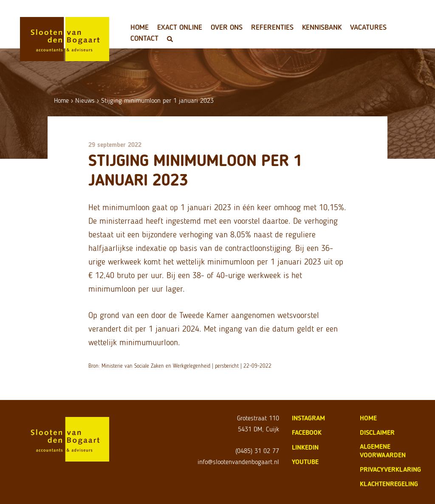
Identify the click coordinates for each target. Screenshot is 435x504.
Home (140, 27)
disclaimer (377, 432)
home (368, 418)
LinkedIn (305, 447)
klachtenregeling (389, 484)
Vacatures (368, 27)
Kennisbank (322, 27)
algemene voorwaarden (383, 451)
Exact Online (180, 27)
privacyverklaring (390, 469)
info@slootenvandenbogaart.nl (238, 462)
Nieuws (85, 100)
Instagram (308, 418)
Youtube (305, 462)
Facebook (307, 432)
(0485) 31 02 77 (257, 451)
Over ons (227, 27)
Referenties (272, 27)
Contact (144, 38)
